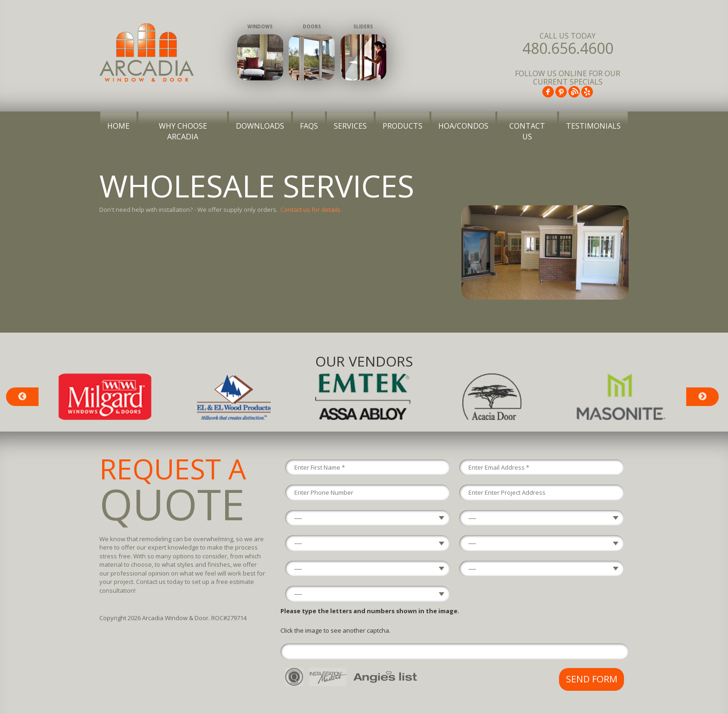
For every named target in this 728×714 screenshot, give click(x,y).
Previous (22, 397)
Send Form (592, 679)
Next (702, 397)
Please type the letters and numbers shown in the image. (370, 611)
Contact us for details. (311, 210)
